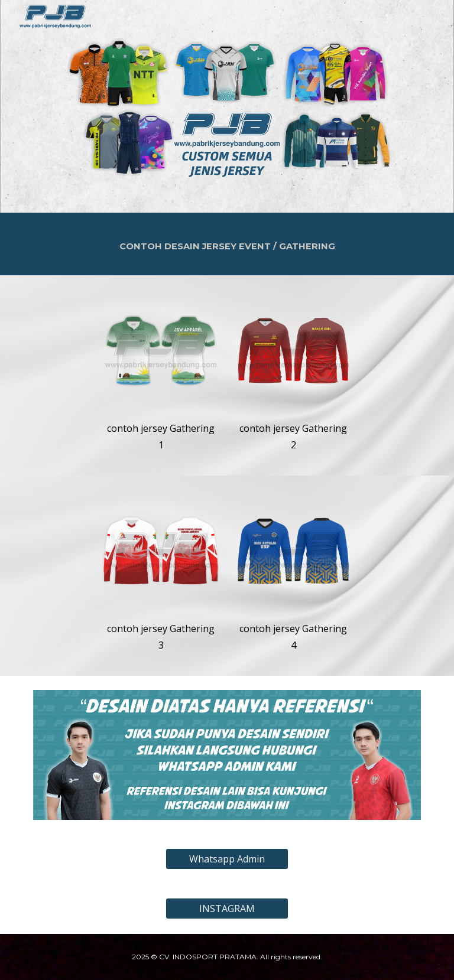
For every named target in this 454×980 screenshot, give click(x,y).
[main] (227, 244)
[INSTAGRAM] (227, 909)
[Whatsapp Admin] (227, 859)
